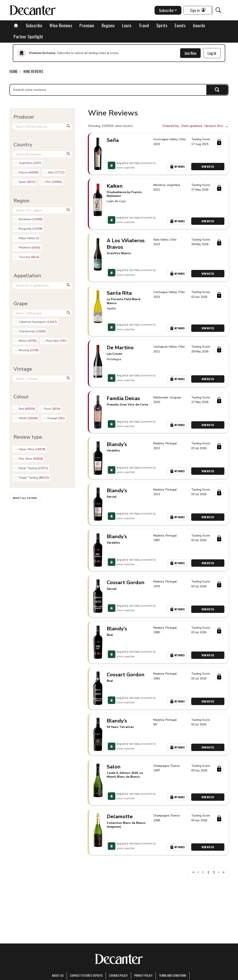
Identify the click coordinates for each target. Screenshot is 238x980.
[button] (195, 126)
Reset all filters (25, 498)
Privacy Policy (143, 975)
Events (180, 25)
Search (217, 90)
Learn (127, 25)
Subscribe (34, 25)
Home (14, 71)
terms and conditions (173, 975)
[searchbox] (108, 90)
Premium (87, 25)
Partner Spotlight (28, 37)
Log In (212, 53)
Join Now (190, 53)
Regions (108, 25)
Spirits (162, 25)
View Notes (208, 167)
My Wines (177, 167)
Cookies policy (118, 975)
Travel (144, 25)
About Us (58, 975)
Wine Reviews (61, 25)
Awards (199, 25)
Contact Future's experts (86, 975)
